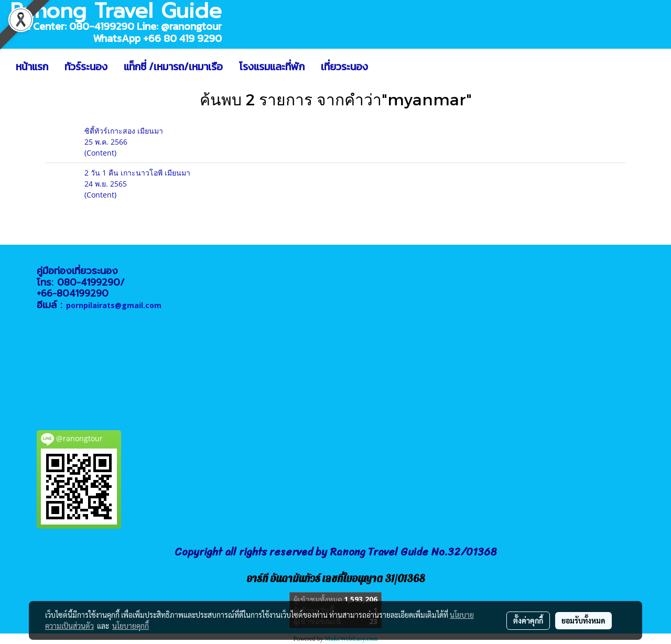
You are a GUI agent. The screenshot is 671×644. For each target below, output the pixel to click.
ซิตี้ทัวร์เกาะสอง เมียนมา (124, 131)
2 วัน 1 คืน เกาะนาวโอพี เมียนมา (137, 173)
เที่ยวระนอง (344, 67)
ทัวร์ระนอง (86, 67)
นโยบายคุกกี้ (131, 626)
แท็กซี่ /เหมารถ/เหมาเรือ (173, 67)
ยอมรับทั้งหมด (583, 620)
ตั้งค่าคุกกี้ (528, 620)
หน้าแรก (32, 67)
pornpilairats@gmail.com (114, 305)
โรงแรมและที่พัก (272, 67)
